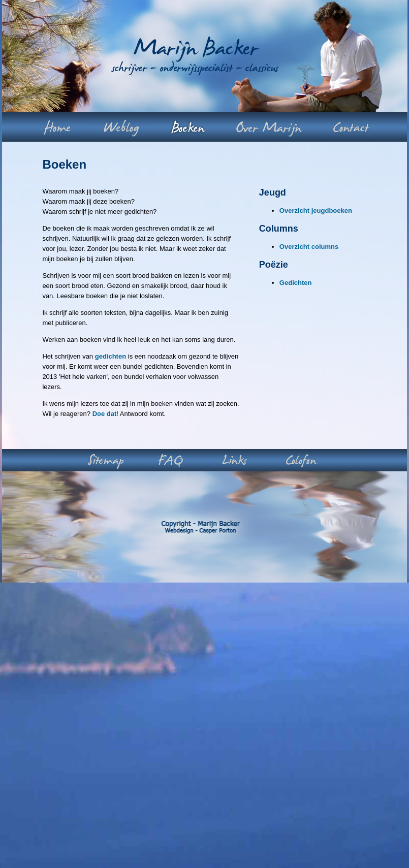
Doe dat (105, 414)
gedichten (111, 356)
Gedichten (296, 283)
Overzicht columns (309, 247)
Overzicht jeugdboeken (316, 211)
